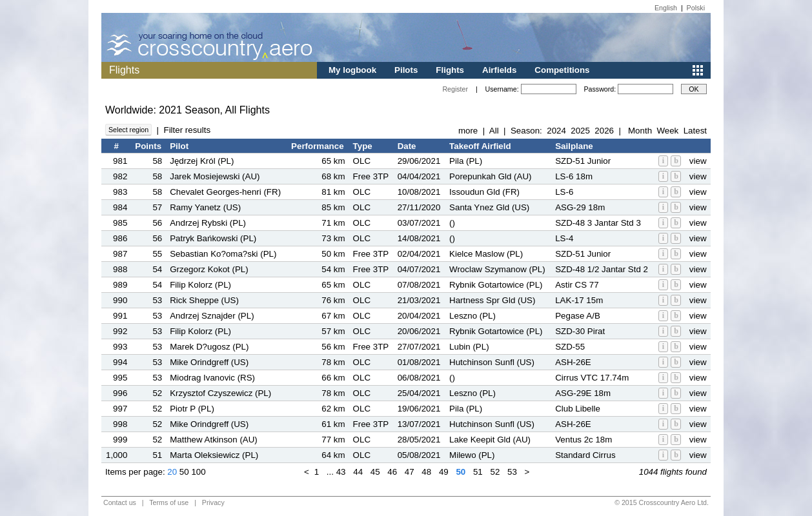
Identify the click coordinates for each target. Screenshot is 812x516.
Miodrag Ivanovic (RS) (212, 378)
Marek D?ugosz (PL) (209, 347)
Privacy (213, 502)
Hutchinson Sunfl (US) (492, 362)
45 (375, 472)
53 (512, 472)
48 (426, 472)
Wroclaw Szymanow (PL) (497, 269)
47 (410, 472)
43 (341, 472)
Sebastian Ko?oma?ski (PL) (223, 254)
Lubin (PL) (469, 347)
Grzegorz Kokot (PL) (209, 269)
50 (184, 472)
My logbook (352, 70)
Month (640, 131)
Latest (695, 131)
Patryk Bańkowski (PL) (213, 238)
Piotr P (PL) (192, 409)
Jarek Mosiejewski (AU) (215, 176)
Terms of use (169, 502)
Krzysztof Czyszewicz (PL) (220, 393)
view (698, 161)
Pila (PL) (466, 161)
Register (455, 89)
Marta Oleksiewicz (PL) (214, 455)
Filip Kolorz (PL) (200, 285)
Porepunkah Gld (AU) (490, 176)
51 (478, 472)
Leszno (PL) (472, 316)
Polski (696, 8)
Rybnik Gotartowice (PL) (496, 285)
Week (667, 131)
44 (358, 472)
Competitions (562, 70)
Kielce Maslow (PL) (486, 254)
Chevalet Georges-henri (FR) (225, 192)
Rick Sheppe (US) (204, 300)
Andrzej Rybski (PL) (208, 223)
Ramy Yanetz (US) (205, 207)
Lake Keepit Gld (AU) (490, 440)
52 (495, 472)
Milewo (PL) (472, 455)
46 (392, 472)
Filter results (187, 130)
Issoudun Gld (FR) (484, 192)
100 (198, 472)
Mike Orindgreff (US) (209, 362)
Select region (128, 130)
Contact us (120, 502)
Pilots (406, 70)
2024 (556, 131)
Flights (450, 70)
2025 (580, 131)
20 (172, 472)
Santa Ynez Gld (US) (489, 207)
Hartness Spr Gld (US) (492, 300)
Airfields (499, 70)
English (666, 8)
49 (444, 472)
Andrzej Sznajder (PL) (212, 316)
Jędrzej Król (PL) (202, 161)
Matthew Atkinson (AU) (214, 440)
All (494, 131)
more (468, 131)
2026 (604, 131)
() (452, 223)
